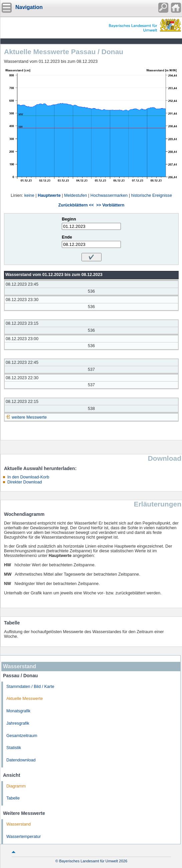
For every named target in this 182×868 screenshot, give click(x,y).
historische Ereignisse (151, 195)
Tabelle (13, 798)
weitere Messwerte (29, 417)
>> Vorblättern (110, 205)
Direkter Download (25, 482)
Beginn (69, 219)
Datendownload (21, 760)
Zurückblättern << (76, 205)
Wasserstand (19, 824)
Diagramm (16, 786)
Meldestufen (76, 195)
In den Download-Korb (28, 477)
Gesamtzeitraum (22, 736)
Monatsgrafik (18, 711)
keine (29, 195)
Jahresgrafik (18, 723)
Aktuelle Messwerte (25, 699)
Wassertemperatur (24, 837)
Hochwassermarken (109, 195)
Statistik (14, 748)
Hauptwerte (49, 195)
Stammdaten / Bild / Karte (30, 687)
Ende (67, 237)
